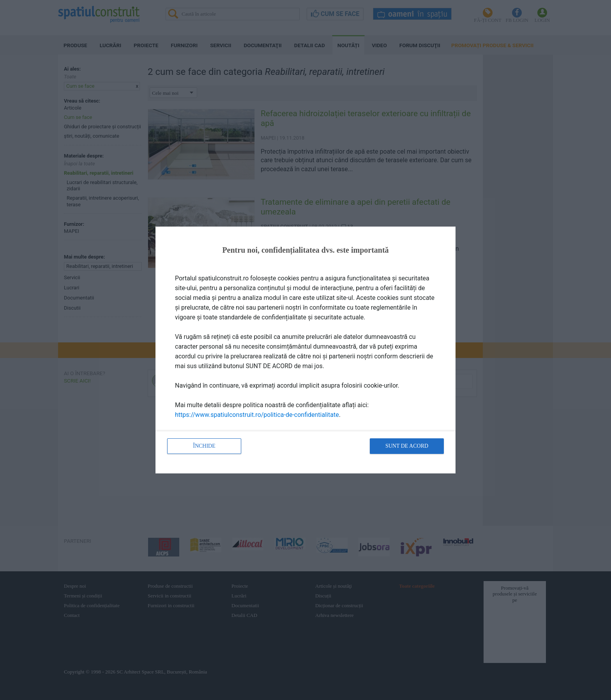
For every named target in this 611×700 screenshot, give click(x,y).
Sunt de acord (407, 446)
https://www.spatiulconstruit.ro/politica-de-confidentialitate (257, 415)
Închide (204, 446)
